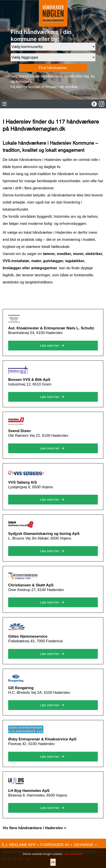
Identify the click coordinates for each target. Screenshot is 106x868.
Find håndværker (53, 68)
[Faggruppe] (53, 57)
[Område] (53, 47)
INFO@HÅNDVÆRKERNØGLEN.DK (66, 852)
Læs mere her (53, 346)
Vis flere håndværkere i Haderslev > (34, 828)
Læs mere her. (74, 859)
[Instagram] (101, 104)
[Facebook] (94, 104)
